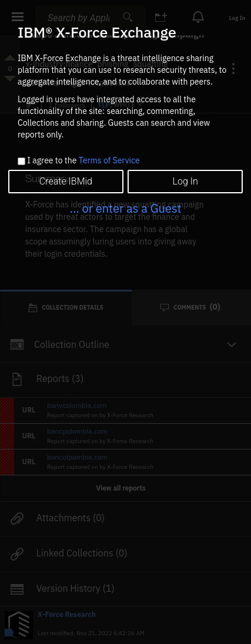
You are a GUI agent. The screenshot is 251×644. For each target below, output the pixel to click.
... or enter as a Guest (125, 208)
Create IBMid (66, 181)
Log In (185, 181)
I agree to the (83, 161)
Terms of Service (109, 160)
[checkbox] (21, 161)
